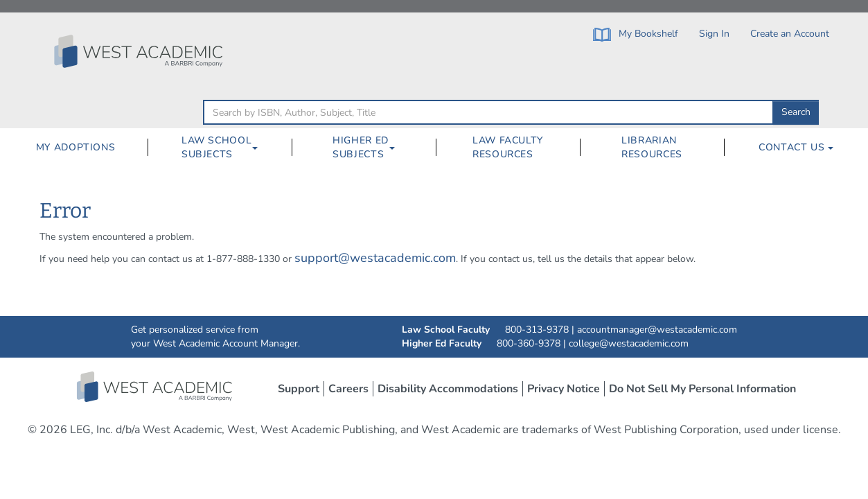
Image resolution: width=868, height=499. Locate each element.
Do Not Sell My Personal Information (702, 389)
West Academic (156, 387)
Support (299, 389)
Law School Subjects (216, 147)
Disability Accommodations (448, 389)
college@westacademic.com (629, 343)
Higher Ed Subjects (361, 147)
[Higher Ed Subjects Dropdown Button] (398, 148)
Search (796, 112)
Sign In (714, 34)
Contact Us (796, 147)
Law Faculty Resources (508, 147)
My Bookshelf (636, 34)
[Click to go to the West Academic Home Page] (140, 51)
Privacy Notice (564, 389)
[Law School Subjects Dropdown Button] (260, 148)
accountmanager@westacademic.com (657, 330)
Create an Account (790, 34)
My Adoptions (76, 147)
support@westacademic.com (375, 258)
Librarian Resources (652, 147)
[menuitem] (76, 148)
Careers (348, 389)
